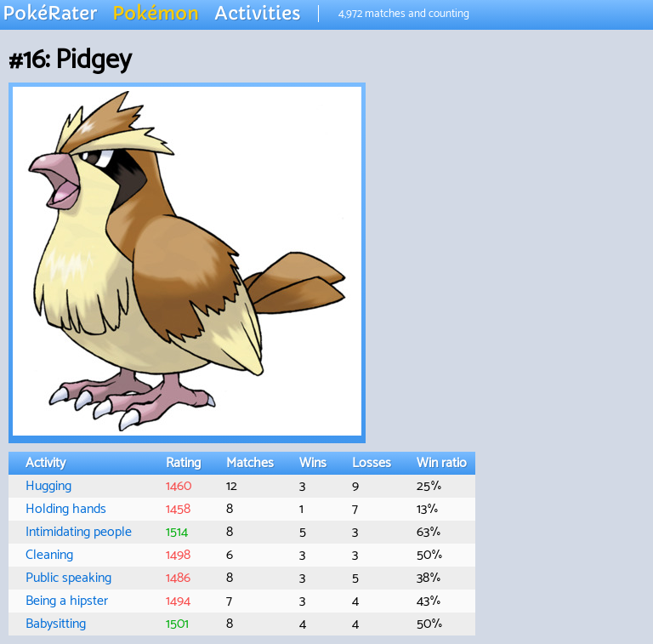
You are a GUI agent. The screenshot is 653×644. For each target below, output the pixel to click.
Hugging (48, 486)
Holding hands (66, 509)
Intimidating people (79, 532)
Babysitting (56, 624)
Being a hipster (67, 601)
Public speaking (68, 578)
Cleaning (49, 555)
